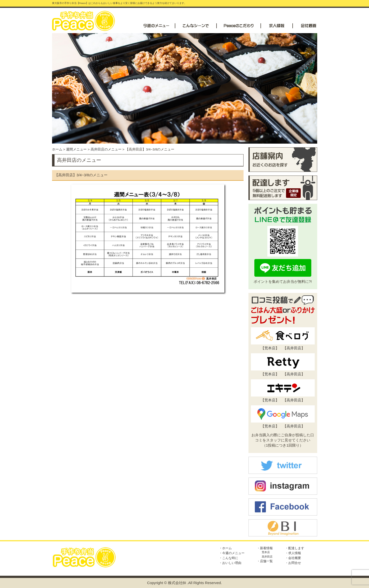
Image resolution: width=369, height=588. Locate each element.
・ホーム (225, 548)
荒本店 (270, 348)
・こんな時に (229, 558)
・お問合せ (293, 563)
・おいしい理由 (230, 563)
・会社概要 (293, 558)
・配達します (295, 548)
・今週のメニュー (232, 553)
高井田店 (294, 348)
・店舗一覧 (265, 561)
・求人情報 (293, 553)
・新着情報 (265, 548)
